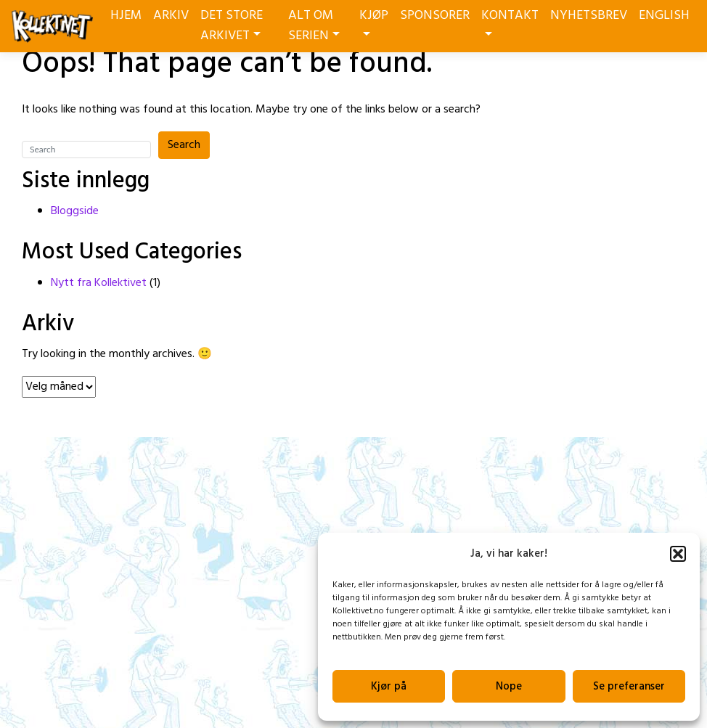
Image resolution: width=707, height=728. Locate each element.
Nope (509, 687)
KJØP (374, 20)
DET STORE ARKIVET (232, 26)
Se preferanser (629, 687)
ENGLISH (664, 16)
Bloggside (75, 211)
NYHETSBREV (589, 16)
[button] (678, 554)
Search (184, 145)
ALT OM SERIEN (314, 26)
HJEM (126, 16)
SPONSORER (435, 16)
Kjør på (389, 687)
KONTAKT (510, 20)
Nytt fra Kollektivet (99, 283)
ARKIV (171, 16)
